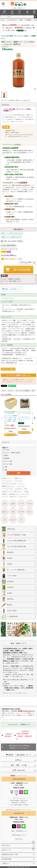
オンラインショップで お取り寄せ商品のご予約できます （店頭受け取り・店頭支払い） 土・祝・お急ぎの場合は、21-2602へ (19, 802)
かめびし (5, 512)
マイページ (27, 12)
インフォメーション (19, 810)
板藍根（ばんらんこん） (9, 486)
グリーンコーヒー (7, 481)
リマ (21, 520)
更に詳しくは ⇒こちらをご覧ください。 (15, 693)
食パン (30, 512)
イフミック (5, 497)
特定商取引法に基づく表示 (10, 854)
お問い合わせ (6, 845)
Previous (3, 631)
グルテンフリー (23, 497)
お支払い (19, 760)
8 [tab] (21, 638)
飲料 (21, 20)
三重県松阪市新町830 (19, 779)
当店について (4, 12)
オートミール (21, 486)
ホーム (3, 20)
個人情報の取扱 (6, 859)
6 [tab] (19, 638)
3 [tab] (15, 638)
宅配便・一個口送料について (13, 289)
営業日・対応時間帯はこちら (19, 831)
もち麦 (26, 492)
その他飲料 (28, 20)
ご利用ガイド (6, 864)
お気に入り (20, 12)
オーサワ (21, 504)
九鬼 (13, 512)
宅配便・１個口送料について (19, 755)
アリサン (30, 504)
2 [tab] (13, 638)
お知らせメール (6, 850)
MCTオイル (13, 497)
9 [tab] (23, 638)
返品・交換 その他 (19, 765)
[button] (2, 418)
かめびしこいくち (7, 492)
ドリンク (11, 391)
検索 (35, 17)
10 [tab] (24, 638)
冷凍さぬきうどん (14, 494)
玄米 (26, 489)
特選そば (5, 494)
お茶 (33, 391)
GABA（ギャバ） (19, 478)
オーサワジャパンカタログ (9, 484)
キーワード (6, 442)
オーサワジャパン (12, 20)
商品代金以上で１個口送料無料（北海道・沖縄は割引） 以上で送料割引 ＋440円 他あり (18, 28)
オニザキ (21, 512)
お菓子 (13, 504)
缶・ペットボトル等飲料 (22, 391)
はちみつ (13, 520)
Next (34, 631)
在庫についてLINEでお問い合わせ (12, 233)
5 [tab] (17, 638)
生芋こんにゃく (18, 492)
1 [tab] (12, 638)
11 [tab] (26, 638)
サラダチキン (19, 489)
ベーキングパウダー (7, 489)
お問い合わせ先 (19, 770)
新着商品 (12, 12)
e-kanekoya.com (19, 813)
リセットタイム (25, 494)
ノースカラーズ (18, 481)
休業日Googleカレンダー (19, 835)
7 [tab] (20, 638)
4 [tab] (16, 638)
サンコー (21, 484)
